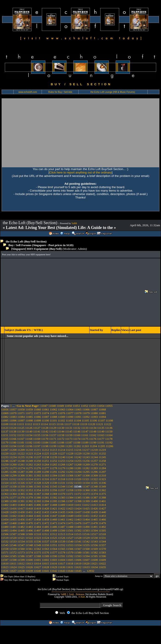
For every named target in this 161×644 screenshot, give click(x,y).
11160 (77, 435)
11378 (21, 497)
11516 (86, 534)
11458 (37, 519)
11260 (13, 464)
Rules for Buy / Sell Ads (60, 92)
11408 (54, 505)
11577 (54, 552)
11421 (54, 508)
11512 (53, 534)
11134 (93, 428)
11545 (5, 545)
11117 (68, 424)
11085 (29, 417)
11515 (78, 534)
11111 (21, 424)
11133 (85, 428)
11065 (78, 409)
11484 (37, 527)
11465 (94, 519)
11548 (29, 545)
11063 (62, 409)
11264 (45, 464)
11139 (21, 431)
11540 (70, 541)
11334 (86, 483)
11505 (102, 530)
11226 (54, 453)
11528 (78, 538)
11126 (29, 428)
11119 (84, 424)
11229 (78, 453)
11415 (5, 508)
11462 (70, 519)
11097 (21, 420)
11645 (78, 571)
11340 (29, 486)
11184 (45, 442)
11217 (86, 450)
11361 (94, 490)
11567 (78, 549)
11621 (94, 563)
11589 (45, 556)
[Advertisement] (80, 133)
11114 (44, 424)
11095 (5, 420)
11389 (5, 501)
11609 (102, 560)
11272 (5, 468)
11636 (5, 571)
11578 (62, 552)
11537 (45, 541)
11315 (37, 479)
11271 (102, 464)
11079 (86, 413)
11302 (37, 475)
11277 (45, 468)
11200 (61, 446)
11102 (61, 420)
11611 (13, 563)
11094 (102, 417)
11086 (37, 417)
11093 (94, 417)
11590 (54, 556)
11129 (53, 428)
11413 (94, 505)
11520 (13, 538)
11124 (13, 428)
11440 (102, 512)
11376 (5, 497)
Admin (82, 249)
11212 (45, 450)
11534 (21, 541)
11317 (53, 479)
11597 (5, 560)
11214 (61, 450)
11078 (78, 413)
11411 (78, 505)
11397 (70, 501)
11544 (102, 541)
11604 (62, 560)
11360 (86, 490)
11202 (77, 446)
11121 (100, 424)
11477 (86, 523)
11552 (62, 545)
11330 (54, 483)
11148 (93, 431)
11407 (45, 505)
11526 (62, 538)
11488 (70, 527)
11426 (94, 508)
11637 (13, 571)
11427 (102, 508)
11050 (68, 406)
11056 (5, 409)
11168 (29, 439)
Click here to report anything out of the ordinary (81, 172)
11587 (29, 556)
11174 (77, 439)
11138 (13, 431)
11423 (70, 508)
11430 (21, 512)
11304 (54, 475)
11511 (45, 534)
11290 (45, 472)
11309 (94, 475)
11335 (94, 483)
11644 (70, 571)
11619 (78, 563)
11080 (94, 413)
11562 (37, 549)
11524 (45, 538)
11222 (21, 453)
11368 (45, 494)
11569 (94, 549)
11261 (21, 464)
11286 (13, 472)
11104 (78, 420)
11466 (102, 519)
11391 (21, 501)
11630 (62, 567)
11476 (78, 523)
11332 (70, 483)
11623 (5, 567)
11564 (54, 549)
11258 (102, 461)
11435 (62, 512)
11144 (61, 431)
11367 (37, 494)
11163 (101, 435)
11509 (29, 534)
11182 (29, 442)
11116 (60, 424)
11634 (94, 567)
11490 (86, 527)
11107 (101, 420)
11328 (37, 483)
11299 (13, 475)
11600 (29, 560)
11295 (86, 472)
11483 (29, 527)
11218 (94, 450)
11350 (5, 490)
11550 (45, 545)
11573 (21, 552)
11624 (13, 567)
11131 (69, 428)
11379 (29, 497)
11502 (78, 530)
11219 (102, 450)
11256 (86, 461)
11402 (5, 505)
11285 (5, 472)
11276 (37, 468)
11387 (94, 497)
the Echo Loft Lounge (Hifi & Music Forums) (113, 92)
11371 (70, 494)
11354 (37, 490)
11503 (86, 530)
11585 (13, 556)
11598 (13, 560)
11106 (93, 420)
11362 (102, 490)
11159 (69, 435)
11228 (70, 453)
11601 (37, 560)
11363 (5, 494)
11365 (21, 494)
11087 (45, 417)
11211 (37, 450)
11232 (102, 453)
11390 (13, 501)
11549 (37, 545)
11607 (86, 560)
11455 (13, 519)
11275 (29, 468)
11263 (37, 464)
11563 (45, 549)
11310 (102, 475)
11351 (13, 490)
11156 (45, 435)
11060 (37, 409)
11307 (78, 475)
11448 (62, 516)
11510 (37, 534)
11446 (45, 516)
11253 (62, 461)
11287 (21, 472)
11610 (5, 563)
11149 (101, 431)
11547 (21, 545)
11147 (85, 431)
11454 (5, 519)
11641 (45, 571)
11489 (78, 527)
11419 (37, 508)
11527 (70, 538)
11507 (13, 534)
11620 (86, 563)
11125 (21, 428)
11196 (29, 446)
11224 (37, 453)
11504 (94, 530)
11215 (70, 450)
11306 (70, 475)
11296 (94, 472)
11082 (5, 417)
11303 (45, 475)
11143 (53, 431)
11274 (21, 468)
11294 (78, 472)
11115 (52, 424)
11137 (5, 431)
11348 (94, 486)
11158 (61, 435)
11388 (102, 497)
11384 (70, 497)
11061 (45, 409)
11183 (37, 442)
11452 (94, 516)
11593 (78, 556)
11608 (94, 560)
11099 (37, 420)
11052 (84, 406)
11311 (5, 479)
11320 (78, 479)
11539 (62, 541)
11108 (109, 420)
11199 (53, 446)
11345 (70, 486)
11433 (45, 512)
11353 (29, 490)
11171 (53, 439)
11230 (86, 453)
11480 (5, 527)
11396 (62, 501)
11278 (54, 468)
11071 (21, 413)
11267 (70, 464)
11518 (102, 534)
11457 (29, 519)
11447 (54, 516)
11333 (78, 483)
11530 (94, 538)
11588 (37, 556)
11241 (70, 457)
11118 (76, 424)
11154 (29, 435)
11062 (54, 409)
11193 (5, 446)
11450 (78, 516)
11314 (29, 479)
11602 (45, 560)
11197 (37, 446)
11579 (70, 552)
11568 (86, 549)
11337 (5, 486)
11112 (28, 424)
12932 (91, 571)
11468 (13, 523)
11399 (86, 501)
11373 (86, 494)
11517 (94, 534)
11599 (21, 560)
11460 (54, 519)
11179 (5, 442)
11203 (85, 446)
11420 (45, 508)
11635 (102, 567)
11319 (70, 479)
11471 (37, 523)
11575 (37, 552)
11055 (109, 406)
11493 (5, 530)
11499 (54, 530)
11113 (36, 424)
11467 (5, 523)
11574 (29, 552)
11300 (21, 475)
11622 (102, 563)
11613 (29, 563)
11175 (85, 439)
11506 (5, 534)
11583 (102, 552)
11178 (109, 439)
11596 (102, 556)
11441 (5, 516)
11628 (45, 567)
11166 (13, 439)
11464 (86, 519)
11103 (69, 420)
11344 (62, 486)
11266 (62, 464)
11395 (54, 501)
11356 (54, 490)
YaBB (74, 223)
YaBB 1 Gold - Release (72, 594)
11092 (86, 417)
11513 (61, 534)
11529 (86, 538)
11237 (37, 457)
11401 (102, 501)
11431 (29, 512)
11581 (86, 552)
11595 (94, 556)
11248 (21, 461)
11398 (78, 501)
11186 (61, 442)
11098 (29, 420)
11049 (60, 406)
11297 (102, 472)
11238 (45, 457)
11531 (102, 538)
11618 (70, 563)
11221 (13, 453)
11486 (54, 527)
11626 (29, 567)
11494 (13, 530)
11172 (61, 439)
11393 (37, 501)
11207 (5, 450)
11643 (62, 571)
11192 (109, 442)
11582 (94, 552)
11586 (21, 556)
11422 (62, 508)
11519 (5, 538)
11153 (21, 435)
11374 (94, 494)
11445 (37, 516)
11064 (70, 409)
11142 (45, 431)
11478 (94, 523)
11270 (94, 464)
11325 (13, 483)
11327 (29, 483)
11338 (13, 486)
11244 (94, 457)
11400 (94, 501)
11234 (13, 457)
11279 (62, 468)
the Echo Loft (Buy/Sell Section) (26, 241)
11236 (29, 457)
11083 (13, 417)
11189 (85, 442)
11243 (86, 457)
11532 (5, 541)
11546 (13, 545)
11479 (102, 523)
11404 (21, 505)
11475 (70, 523)
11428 (5, 512)
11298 (5, 475)
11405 (29, 505)
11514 (70, 534)
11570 (102, 549)
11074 (45, 413)
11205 (101, 446)
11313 (21, 479)
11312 (13, 479)
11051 (76, 406)
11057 (13, 409)
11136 (109, 428)
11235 (21, 457)
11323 (102, 479)
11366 (29, 494)
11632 (78, 567)
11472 (45, 523)
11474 (62, 523)
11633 (86, 567)
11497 (37, 530)
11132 (77, 428)
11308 (86, 475)
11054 (101, 406)
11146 (77, 431)
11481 (13, 527)
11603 (54, 560)
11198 (45, 446)
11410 (70, 505)
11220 (5, 453)
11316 (45, 479)
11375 (102, 494)
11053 (93, 406)
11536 (37, 541)
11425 (86, 508)
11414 (102, 505)
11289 (37, 472)
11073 (37, 413)
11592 (70, 556)
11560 (21, 549)
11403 (13, 505)
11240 (62, 457)
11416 (13, 508)
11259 (5, 464)
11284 (102, 468)
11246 (5, 461)
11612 (21, 563)
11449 (70, 516)
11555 (86, 545)
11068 (102, 409)
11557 (102, 545)
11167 (21, 439)
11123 (5, 428)
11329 (45, 483)
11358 (70, 490)
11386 (86, 497)
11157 (53, 435)
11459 (45, 519)
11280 (70, 468)
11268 (78, 464)
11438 (86, 512)
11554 (78, 545)
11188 (77, 442)
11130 (61, 428)
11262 (29, 464)
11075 (54, 413)
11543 (94, 541)
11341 (37, 486)
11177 (101, 439)
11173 (69, 439)
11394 (45, 501)
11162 (93, 435)
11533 (13, 541)
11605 (70, 560)
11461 (62, 519)
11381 (45, 497)
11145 (69, 431)
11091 (78, 417)
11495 (21, 530)
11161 (85, 435)
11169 (37, 439)
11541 (78, 541)
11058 (21, 409)
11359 (78, 490)
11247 (13, 461)
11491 (94, 527)
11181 (21, 442)
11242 (78, 457)
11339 (21, 486)
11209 (21, 450)
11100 (45, 420)
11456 (21, 519)
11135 (101, 428)
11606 (78, 560)
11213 (53, 450)
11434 (54, 512)
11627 (37, 567)
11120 (92, 424)
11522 (29, 538)
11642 (54, 571)
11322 (94, 479)
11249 (29, 461)
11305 (62, 475)
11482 (21, 527)
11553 (70, 545)
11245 (102, 457)
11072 (29, 413)
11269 (86, 464)
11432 (37, 512)
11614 (37, 563)
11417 (21, 508)
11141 (37, 431)
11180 (13, 442)
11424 (78, 508)
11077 (70, 413)
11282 (86, 468)
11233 (5, 457)
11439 (94, 512)
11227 (62, 453)
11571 (5, 552)
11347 (86, 486)
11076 (62, 413)
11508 (21, 534)
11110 (13, 424)
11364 (13, 494)
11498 (45, 530)
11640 (37, 571)
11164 (109, 435)
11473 (54, 523)
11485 (45, 527)
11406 (37, 505)
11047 (44, 406)
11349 (102, 486)
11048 (52, 406)
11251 (45, 461)
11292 (62, 472)
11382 (54, 497)
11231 (94, 453)
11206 (109, 446)
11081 (102, 413)
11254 (70, 461)
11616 (53, 563)
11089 (62, 417)
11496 (29, 530)
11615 (45, 563)
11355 (45, 490)
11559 (13, 549)
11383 (62, 497)
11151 (5, 435)
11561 (29, 549)
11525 (54, 538)
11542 (86, 541)
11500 (62, 530)
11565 (62, 549)
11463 (78, 519)
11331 (62, 483)
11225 (45, 453)
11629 (54, 567)
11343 (54, 486)
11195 (21, 446)
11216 (78, 450)
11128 (45, 428)
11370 (62, 494)
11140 (29, 431)
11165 (5, 439)
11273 (13, 468)
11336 (102, 483)
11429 (13, 512)
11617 (61, 563)
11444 (29, 516)
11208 (13, 450)
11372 (78, 494)
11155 (37, 435)
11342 (45, 486)
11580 (78, 552)
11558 (5, 549)
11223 (29, 453)
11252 (54, 461)
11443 (21, 516)
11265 (54, 464)
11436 (70, 512)
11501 (70, 530)
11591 (62, 556)
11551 (54, 545)
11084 (21, 417)
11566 (70, 549)
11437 (78, 512)
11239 (54, 457)
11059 (29, 409)
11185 (53, 442)
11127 (37, 428)
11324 (5, 483)
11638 (21, 571)
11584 (5, 556)
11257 (94, 461)
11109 (5, 424)
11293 (70, 472)
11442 (13, 516)
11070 (13, 413)
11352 (21, 490)
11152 (13, 435)
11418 (29, 508)
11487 (62, 527)
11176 (93, 439)
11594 (86, 556)
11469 (21, 523)
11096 (13, 420)
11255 (78, 461)
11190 (93, 442)
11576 (45, 552)
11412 (86, 505)
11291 (54, 472)
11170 (45, 439)
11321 (86, 479)
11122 (108, 424)
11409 (62, 505)
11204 (93, 446)
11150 (109, 431)
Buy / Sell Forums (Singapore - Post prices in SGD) (41, 245)
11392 (29, 501)
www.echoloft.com (28, 92)
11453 (102, 516)
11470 (29, 523)
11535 (29, 541)
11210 (29, 450)
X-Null (82, 597)
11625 (21, 567)
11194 (13, 446)
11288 (29, 472)
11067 (94, 409)
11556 (94, 545)
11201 (69, 446)
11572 (13, 552)
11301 (29, 475)
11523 (37, 538)
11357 (62, 490)
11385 (78, 497)
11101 (53, 420)
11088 (54, 417)
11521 (21, 538)
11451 (86, 516)
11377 (13, 497)
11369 (54, 494)
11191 (101, 442)
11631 (70, 567)
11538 (54, 541)
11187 (69, 442)
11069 (5, 413)
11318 (61, 479)
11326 (21, 483)
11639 (29, 571)
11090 (70, 417)
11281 (78, 468)
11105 (85, 420)
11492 (102, 527)
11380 (37, 497)
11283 (94, 468)
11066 (86, 409)
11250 (37, 461)
